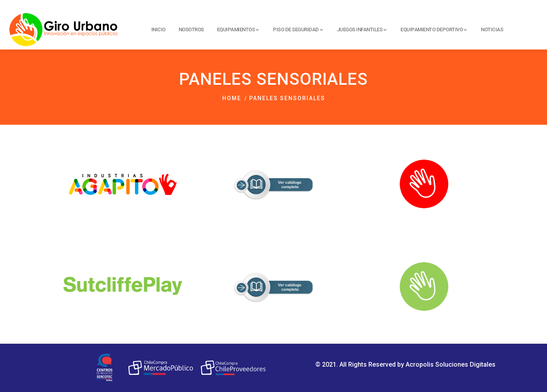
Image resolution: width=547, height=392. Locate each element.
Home (232, 98)
